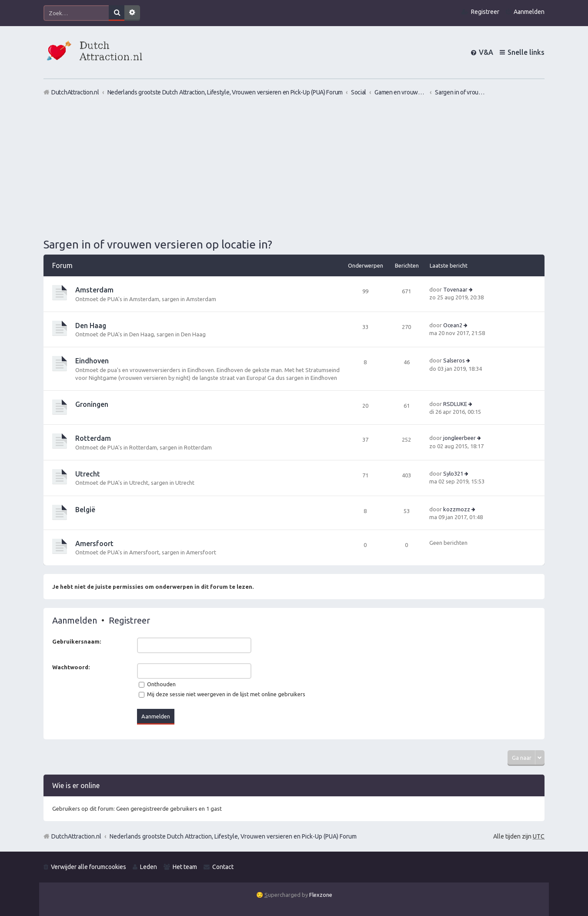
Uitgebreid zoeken (132, 13)
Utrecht (88, 474)
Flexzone (321, 895)
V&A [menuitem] (486, 52)
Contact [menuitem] (223, 867)
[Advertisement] (294, 167)
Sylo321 (453, 473)
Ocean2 (453, 325)
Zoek (117, 13)
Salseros (454, 360)
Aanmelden (75, 620)
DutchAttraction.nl (76, 836)
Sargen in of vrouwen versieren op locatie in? (158, 244)
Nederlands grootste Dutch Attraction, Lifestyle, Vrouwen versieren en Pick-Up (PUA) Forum (233, 836)
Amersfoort (94, 544)
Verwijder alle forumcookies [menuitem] (89, 867)
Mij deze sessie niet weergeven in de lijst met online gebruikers (222, 694)
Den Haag (91, 325)
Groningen (92, 404)
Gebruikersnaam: (77, 641)
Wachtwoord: (71, 667)
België (85, 510)
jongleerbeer (459, 438)
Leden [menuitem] (149, 867)
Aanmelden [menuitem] (529, 12)
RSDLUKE (455, 404)
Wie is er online (76, 785)
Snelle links (526, 52)
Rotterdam (93, 438)
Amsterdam (94, 290)
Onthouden (157, 684)
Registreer (129, 620)
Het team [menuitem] (185, 867)
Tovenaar (455, 289)
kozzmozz (457, 509)
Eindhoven (92, 361)
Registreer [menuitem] (485, 12)
